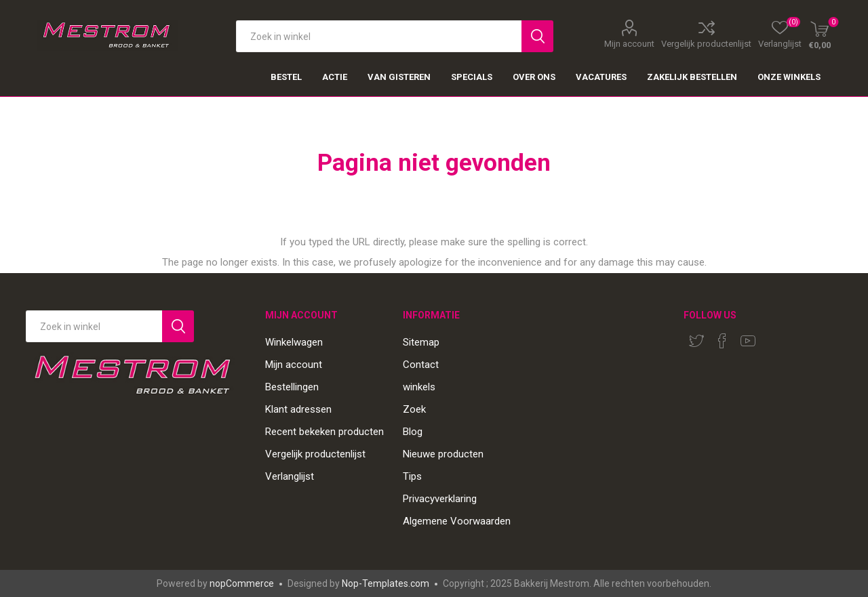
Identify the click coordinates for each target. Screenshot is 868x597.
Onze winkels (789, 77)
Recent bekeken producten (324, 432)
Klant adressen (298, 409)
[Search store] (94, 326)
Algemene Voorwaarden (457, 521)
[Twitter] (696, 341)
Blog (413, 432)
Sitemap (421, 342)
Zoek (414, 409)
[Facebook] (722, 341)
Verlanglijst (290, 476)
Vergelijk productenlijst (706, 43)
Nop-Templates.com (386, 583)
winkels (419, 387)
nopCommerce (242, 583)
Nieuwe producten (443, 454)
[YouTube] (748, 341)
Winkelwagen (294, 342)
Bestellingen (292, 387)
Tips (412, 476)
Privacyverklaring (440, 499)
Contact (421, 365)
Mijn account (629, 43)
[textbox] (379, 36)
